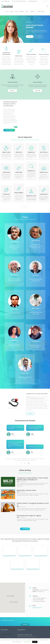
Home (7, 12)
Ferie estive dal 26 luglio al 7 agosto (29, 516)
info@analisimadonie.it (32, 1)
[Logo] (7, 6)
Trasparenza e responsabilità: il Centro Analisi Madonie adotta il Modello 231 (32, 479)
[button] (47, 6)
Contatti (32, 12)
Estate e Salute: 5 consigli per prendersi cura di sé (33, 504)
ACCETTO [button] (35, 642)
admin (18, 481)
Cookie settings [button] (27, 642)
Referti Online (41, 12)
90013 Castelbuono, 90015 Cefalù (19, 1)
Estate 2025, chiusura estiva (26, 490)
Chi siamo (22, 12)
